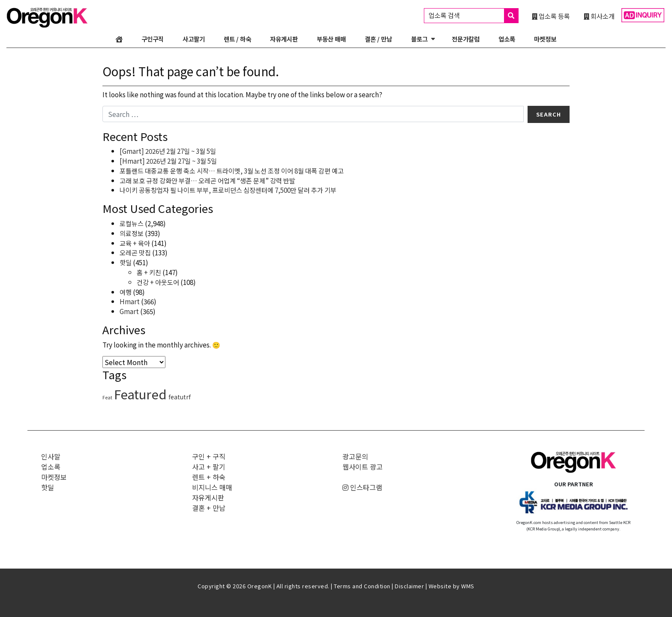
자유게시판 (284, 39)
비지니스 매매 (212, 487)
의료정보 (132, 233)
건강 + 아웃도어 (158, 282)
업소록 (507, 39)
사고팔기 (194, 39)
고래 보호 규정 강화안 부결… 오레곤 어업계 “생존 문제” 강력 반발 (207, 180)
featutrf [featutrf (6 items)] (180, 397)
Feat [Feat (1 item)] (107, 397)
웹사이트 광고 (363, 467)
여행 (126, 292)
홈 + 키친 (149, 272)
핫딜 (126, 262)
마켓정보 (545, 39)
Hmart (130, 301)
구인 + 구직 (209, 456)
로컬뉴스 (132, 223)
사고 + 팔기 (209, 467)
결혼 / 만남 (378, 39)
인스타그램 (362, 487)
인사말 (51, 456)
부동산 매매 (331, 39)
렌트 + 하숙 (209, 477)
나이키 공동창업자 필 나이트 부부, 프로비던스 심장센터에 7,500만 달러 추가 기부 (228, 190)
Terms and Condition (362, 586)
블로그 (419, 39)
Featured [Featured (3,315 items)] (140, 394)
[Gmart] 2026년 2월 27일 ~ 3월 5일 (168, 151)
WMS (468, 586)
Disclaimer (409, 586)
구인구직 (153, 39)
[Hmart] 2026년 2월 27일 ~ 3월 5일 (168, 161)
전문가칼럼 (466, 39)
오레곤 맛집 (135, 252)
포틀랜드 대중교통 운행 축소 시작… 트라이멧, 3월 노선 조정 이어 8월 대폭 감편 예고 (232, 171)
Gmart (129, 311)
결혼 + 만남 (209, 508)
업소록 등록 (551, 16)
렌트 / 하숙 (237, 39)
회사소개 (599, 16)
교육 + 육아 (135, 243)
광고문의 (355, 456)
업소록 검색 (473, 16)
